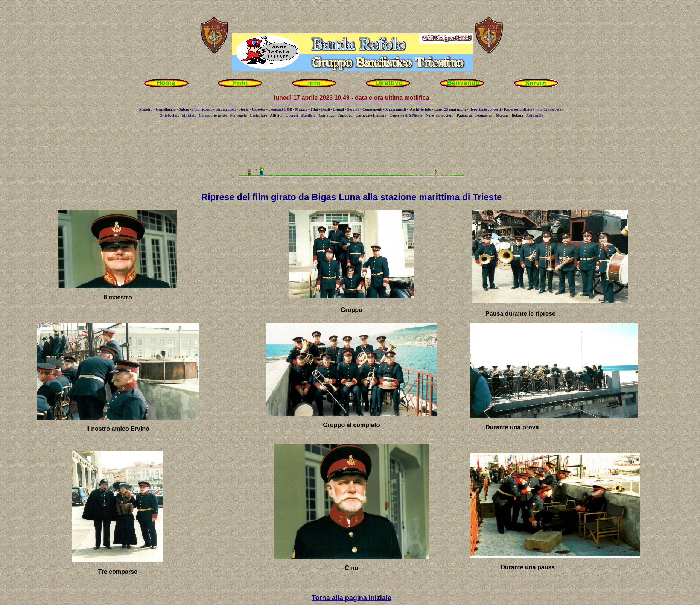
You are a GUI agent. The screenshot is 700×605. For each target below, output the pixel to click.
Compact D (278, 109)
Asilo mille (535, 115)
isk (289, 109)
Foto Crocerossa (548, 109)
